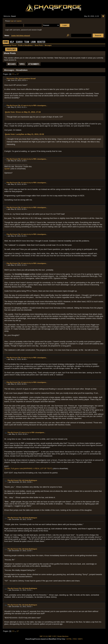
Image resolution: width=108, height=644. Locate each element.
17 (18, 74)
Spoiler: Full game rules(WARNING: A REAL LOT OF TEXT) (28, 468)
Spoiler (7, 169)
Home (6, 42)
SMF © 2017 (52, 636)
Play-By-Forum (12, 105)
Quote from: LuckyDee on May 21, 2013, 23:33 (24, 134)
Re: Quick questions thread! (26, 79)
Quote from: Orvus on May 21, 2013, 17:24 (23, 112)
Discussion (11, 79)
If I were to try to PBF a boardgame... (32, 432)
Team (27, 42)
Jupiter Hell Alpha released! (21, 36)
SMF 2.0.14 (43, 636)
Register (41, 42)
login (12, 21)
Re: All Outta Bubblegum (28, 480)
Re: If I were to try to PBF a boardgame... (33, 105)
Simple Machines (63, 636)
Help (12, 42)
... (16, 74)
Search (19, 42)
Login (33, 42)
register (19, 21)
